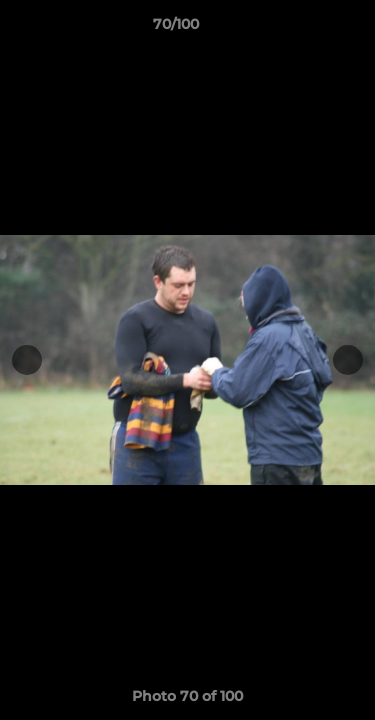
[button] (303, 29)
